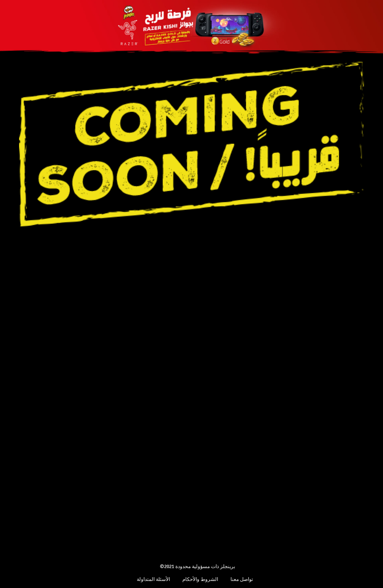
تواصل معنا (242, 579)
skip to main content (0, 0)
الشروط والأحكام (200, 579)
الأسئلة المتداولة (153, 579)
